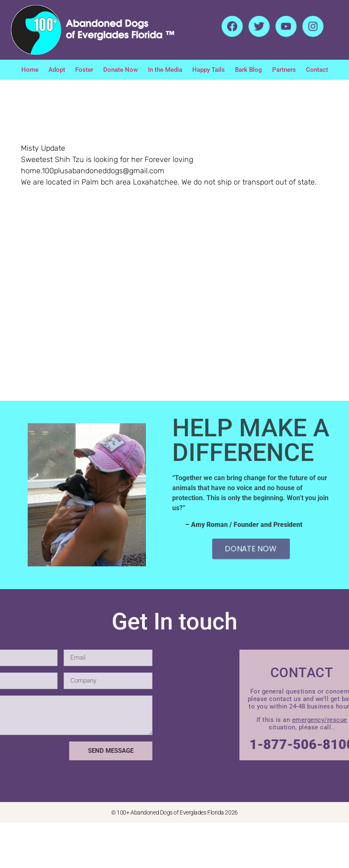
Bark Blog (248, 70)
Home (30, 70)
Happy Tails (209, 70)
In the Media (165, 70)
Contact (317, 70)
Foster (84, 70)
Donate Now (121, 70)
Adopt (57, 70)
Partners (284, 70)
